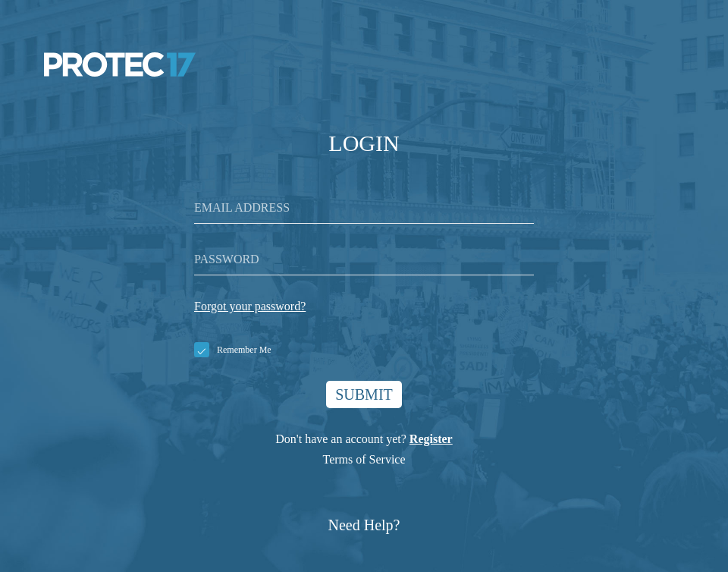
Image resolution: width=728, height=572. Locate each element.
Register (431, 439)
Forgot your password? (250, 306)
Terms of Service (364, 459)
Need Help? (364, 525)
